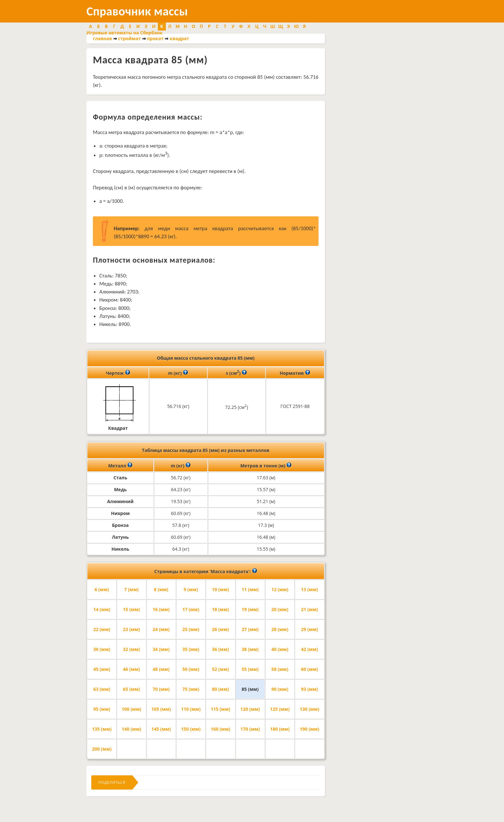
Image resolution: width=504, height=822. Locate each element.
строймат (129, 38)
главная (102, 38)
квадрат (179, 38)
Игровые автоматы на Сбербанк (125, 33)
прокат (155, 38)
